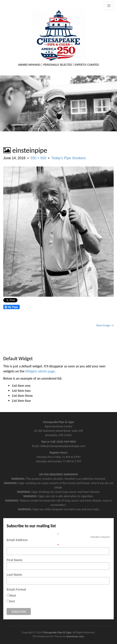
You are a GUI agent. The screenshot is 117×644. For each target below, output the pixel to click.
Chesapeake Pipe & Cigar (57, 632)
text (12, 601)
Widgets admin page (40, 371)
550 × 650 (38, 158)
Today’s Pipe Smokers (69, 158)
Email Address (58, 543)
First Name (14, 560)
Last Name (14, 575)
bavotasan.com (75, 636)
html (13, 596)
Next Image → (105, 325)
